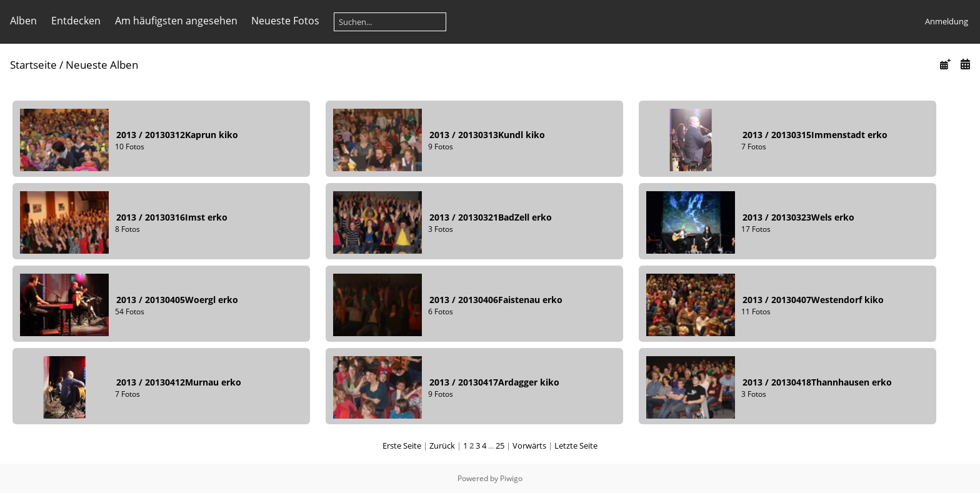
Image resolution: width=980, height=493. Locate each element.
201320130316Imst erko (172, 217)
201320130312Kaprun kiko (177, 135)
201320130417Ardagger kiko (494, 382)
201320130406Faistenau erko (496, 300)
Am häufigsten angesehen (176, 21)
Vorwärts (529, 446)
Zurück (442, 446)
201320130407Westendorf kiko (813, 300)
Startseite (33, 65)
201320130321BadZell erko (491, 217)
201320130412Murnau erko (179, 382)
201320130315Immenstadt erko (815, 135)
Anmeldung (947, 21)
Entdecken (76, 21)
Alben (23, 21)
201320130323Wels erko (798, 217)
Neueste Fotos (285, 21)
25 (500, 446)
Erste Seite (402, 446)
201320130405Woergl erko (177, 300)
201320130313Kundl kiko (487, 135)
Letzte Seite (576, 446)
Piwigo (511, 478)
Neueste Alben (102, 65)
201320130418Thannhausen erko (817, 382)
